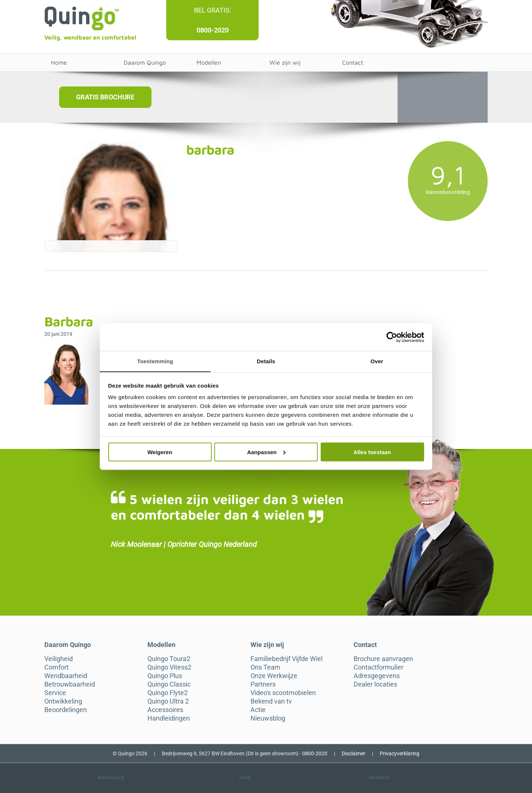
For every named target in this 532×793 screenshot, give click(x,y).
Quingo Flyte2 (168, 693)
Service (55, 693)
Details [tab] (266, 361)
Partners (263, 684)
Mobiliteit (379, 777)
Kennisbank (111, 777)
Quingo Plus (165, 676)
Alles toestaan (372, 452)
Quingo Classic (169, 684)
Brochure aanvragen (383, 659)
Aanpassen (266, 452)
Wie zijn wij (285, 62)
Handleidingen (169, 718)
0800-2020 (213, 30)
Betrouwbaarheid (70, 684)
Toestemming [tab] (155, 361)
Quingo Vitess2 (169, 667)
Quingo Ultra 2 (168, 701)
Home (59, 62)
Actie (258, 710)
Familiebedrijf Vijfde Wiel (287, 659)
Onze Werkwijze (274, 676)
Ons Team (265, 667)
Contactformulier (378, 667)
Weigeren (160, 452)
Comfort (57, 667)
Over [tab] (377, 361)
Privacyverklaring (400, 753)
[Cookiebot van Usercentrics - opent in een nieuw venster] (392, 337)
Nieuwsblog (268, 718)
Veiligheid (59, 659)
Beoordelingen (66, 710)
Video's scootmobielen (283, 693)
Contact (353, 62)
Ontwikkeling (63, 701)
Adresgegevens (377, 676)
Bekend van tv (271, 701)
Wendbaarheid (66, 676)
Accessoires (165, 710)
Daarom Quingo (145, 62)
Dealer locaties (375, 684)
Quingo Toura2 (169, 659)
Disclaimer (354, 753)
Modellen (209, 62)
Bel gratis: (212, 10)
